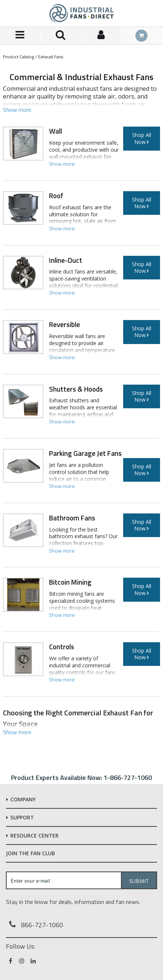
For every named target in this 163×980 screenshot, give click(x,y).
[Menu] (20, 36)
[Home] (81, 13)
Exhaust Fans (51, 57)
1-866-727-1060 (128, 778)
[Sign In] (101, 36)
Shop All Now (142, 138)
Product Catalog (18, 57)
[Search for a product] (61, 36)
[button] (17, 110)
